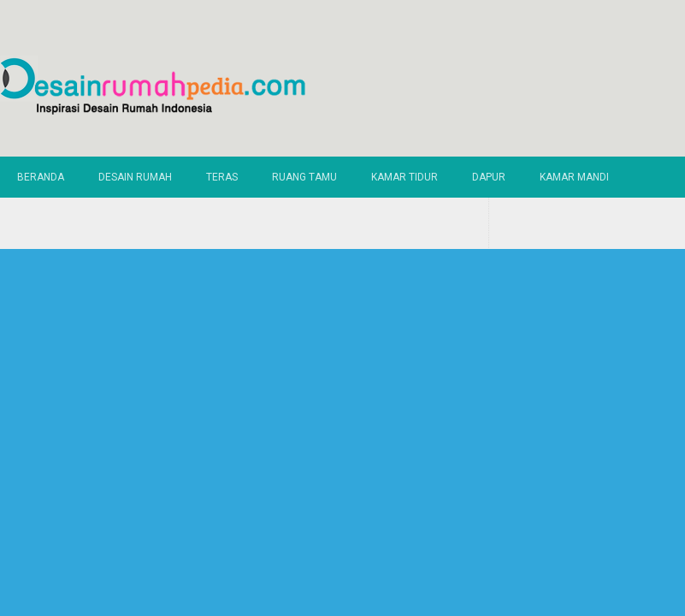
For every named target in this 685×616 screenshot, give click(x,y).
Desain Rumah (135, 177)
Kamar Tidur (405, 177)
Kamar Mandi (574, 177)
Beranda (41, 177)
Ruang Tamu (304, 177)
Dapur (489, 177)
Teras (222, 177)
